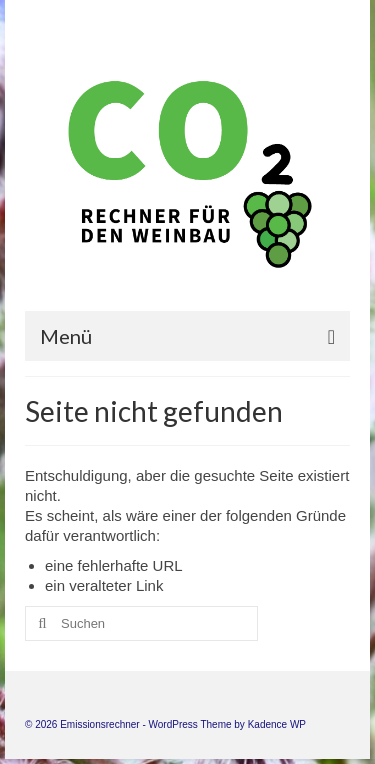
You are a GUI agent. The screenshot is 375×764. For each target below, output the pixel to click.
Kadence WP (277, 724)
